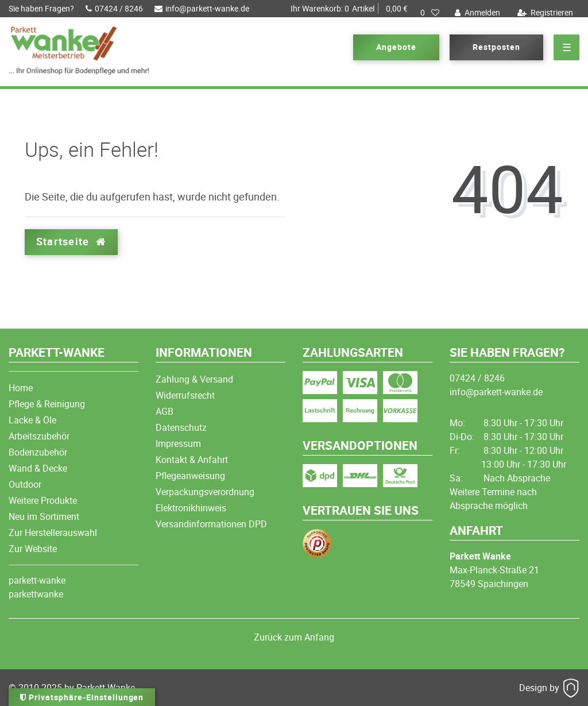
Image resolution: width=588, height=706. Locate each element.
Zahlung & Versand (194, 379)
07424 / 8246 (114, 8)
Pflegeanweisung (190, 476)
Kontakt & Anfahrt (192, 460)
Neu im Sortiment (44, 516)
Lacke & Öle (32, 420)
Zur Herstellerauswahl (53, 533)
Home (21, 388)
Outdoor (25, 484)
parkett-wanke (37, 580)
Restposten (496, 47)
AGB (165, 411)
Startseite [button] (71, 242)
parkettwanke (36, 594)
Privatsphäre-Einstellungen (82, 697)
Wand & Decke (38, 468)
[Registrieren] (544, 13)
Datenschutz (181, 427)
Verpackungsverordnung (205, 492)
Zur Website (33, 549)
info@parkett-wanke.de (202, 8)
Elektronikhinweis (191, 508)
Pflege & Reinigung (47, 404)
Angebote (396, 47)
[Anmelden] (476, 13)
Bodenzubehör (38, 452)
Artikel (349, 9)
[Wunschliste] (430, 13)
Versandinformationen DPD (211, 524)
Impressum (178, 443)
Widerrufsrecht (185, 395)
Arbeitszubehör (39, 436)
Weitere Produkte (43, 500)
